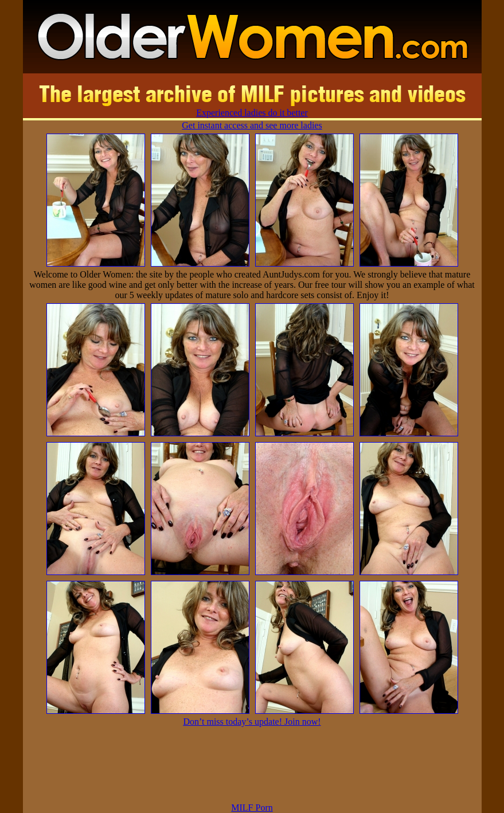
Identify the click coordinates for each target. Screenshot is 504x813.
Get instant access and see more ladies (252, 125)
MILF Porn (252, 808)
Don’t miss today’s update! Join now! (252, 722)
